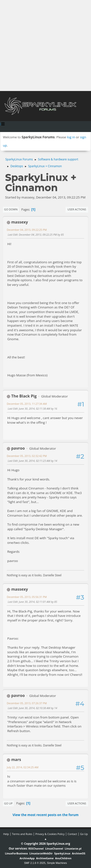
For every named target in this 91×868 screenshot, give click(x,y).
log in (71, 137)
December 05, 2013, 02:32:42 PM (27, 456)
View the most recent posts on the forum (45, 815)
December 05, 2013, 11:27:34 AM (27, 404)
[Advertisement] (45, 45)
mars (16, 760)
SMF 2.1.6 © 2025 (35, 863)
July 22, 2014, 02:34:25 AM (23, 767)
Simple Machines (57, 863)
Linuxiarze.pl (73, 848)
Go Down (11, 209)
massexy (20, 222)
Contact (72, 834)
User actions (77, 209)
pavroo (18, 448)
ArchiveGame (45, 858)
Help (6, 834)
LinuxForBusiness (16, 853)
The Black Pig (24, 396)
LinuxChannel (54, 848)
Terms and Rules (22, 834)
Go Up (8, 803)
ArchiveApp (27, 858)
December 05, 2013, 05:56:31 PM (27, 597)
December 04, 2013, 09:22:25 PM (27, 230)
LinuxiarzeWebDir (41, 853)
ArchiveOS (79, 853)
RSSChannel (36, 848)
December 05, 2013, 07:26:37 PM (27, 703)
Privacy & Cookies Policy (50, 834)
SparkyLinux (62, 853)
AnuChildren (63, 858)
